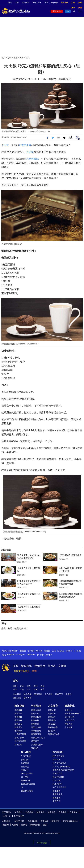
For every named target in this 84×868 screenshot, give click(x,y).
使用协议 (52, 812)
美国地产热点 (54, 734)
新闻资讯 (26, 666)
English (11, 655)
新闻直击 (18, 724)
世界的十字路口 (38, 738)
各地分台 (26, 3)
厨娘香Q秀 (26, 780)
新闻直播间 (57, 11)
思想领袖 (35, 724)
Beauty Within (27, 773)
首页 (3, 58)
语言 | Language (51, 3)
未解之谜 (52, 710)
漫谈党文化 (57, 794)
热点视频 (27, 694)
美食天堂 (25, 767)
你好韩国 (25, 763)
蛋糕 (29, 145)
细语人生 (35, 748)
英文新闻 (65, 3)
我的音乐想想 (27, 791)
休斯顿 (47, 651)
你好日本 (25, 760)
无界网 (24, 825)
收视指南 (29, 812)
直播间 (62, 666)
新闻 (16, 681)
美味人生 (25, 770)
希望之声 (55, 821)
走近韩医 (69, 727)
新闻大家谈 (36, 710)
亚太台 (69, 651)
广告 (73, 3)
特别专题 (58, 752)
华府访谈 (18, 731)
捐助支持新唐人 (22, 671)
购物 (34, 671)
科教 (36, 689)
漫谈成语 (52, 724)
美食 (22, 58)
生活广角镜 (26, 756)
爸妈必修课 (53, 727)
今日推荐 (48, 694)
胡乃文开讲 (69, 717)
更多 (45, 825)
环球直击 (18, 713)
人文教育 (53, 706)
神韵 (10, 3)
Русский (31, 655)
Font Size (71, 137)
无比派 (5, 145)
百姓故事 (57, 791)
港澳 (29, 686)
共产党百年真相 (59, 763)
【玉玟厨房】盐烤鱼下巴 (29, 594)
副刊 (9, 58)
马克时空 (35, 741)
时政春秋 (35, 720)
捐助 (80, 3)
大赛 (17, 3)
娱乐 (43, 686)
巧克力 (23, 145)
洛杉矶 (31, 651)
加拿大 (23, 651)
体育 (43, 689)
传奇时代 (57, 760)
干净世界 (44, 821)
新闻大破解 (36, 727)
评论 (22, 686)
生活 (15, 58)
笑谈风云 (52, 713)
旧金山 (61, 651)
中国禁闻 (18, 717)
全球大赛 (27, 698)
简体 (40, 3)
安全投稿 (62, 812)
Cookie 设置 (42, 843)
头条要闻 (17, 694)
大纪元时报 (32, 821)
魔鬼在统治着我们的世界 (63, 770)
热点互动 (35, 713)
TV (68, 11)
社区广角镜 (19, 738)
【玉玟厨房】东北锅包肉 (29, 607)
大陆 (22, 689)
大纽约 (15, 651)
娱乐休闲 (26, 752)
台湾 (29, 689)
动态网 (15, 825)
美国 (15, 689)
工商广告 (57, 801)
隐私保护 (40, 812)
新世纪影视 (35, 825)
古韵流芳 (52, 717)
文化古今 (52, 731)
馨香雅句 (52, 720)
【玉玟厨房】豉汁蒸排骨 (70, 555)
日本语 (40, 655)
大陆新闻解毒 (37, 745)
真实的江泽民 (58, 777)
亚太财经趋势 (20, 741)
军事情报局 (36, 731)
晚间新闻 (18, 720)
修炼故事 (57, 798)
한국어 (49, 655)
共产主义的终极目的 (61, 767)
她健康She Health (72, 713)
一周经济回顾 (20, 734)
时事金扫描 (36, 717)
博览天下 (59, 694)
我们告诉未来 (58, 756)
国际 (15, 686)
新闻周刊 (18, 727)
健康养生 (70, 706)
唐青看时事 (36, 734)
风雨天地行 (57, 784)
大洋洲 (39, 651)
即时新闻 (38, 694)
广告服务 (73, 812)
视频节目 (40, 666)
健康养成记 (69, 720)
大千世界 (25, 777)
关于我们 (18, 812)
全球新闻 (18, 710)
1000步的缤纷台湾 (28, 786)
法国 (54, 651)
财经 (36, 686)
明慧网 (6, 825)
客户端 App (19, 816)
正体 (34, 3)
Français (21, 655)
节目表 (52, 666)
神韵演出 (17, 698)
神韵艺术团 (19, 821)
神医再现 (69, 724)
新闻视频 (19, 706)
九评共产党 (57, 773)
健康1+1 (68, 710)
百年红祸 (57, 780)
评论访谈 (36, 706)
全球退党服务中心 (70, 821)
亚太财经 (18, 745)
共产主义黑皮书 (59, 787)
